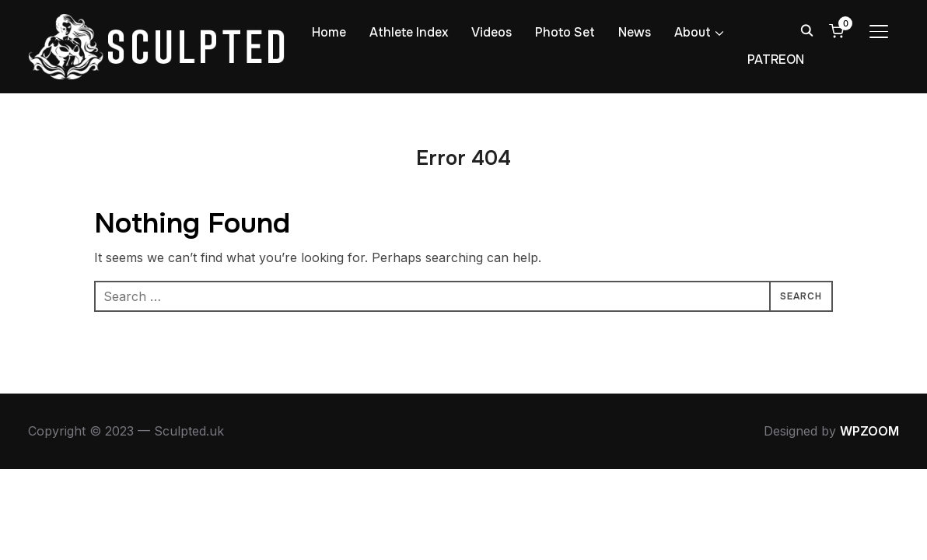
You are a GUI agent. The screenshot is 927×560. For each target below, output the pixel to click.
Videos (491, 32)
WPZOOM (869, 431)
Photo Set (565, 32)
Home (329, 32)
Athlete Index (409, 32)
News (635, 32)
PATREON (776, 59)
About (693, 32)
